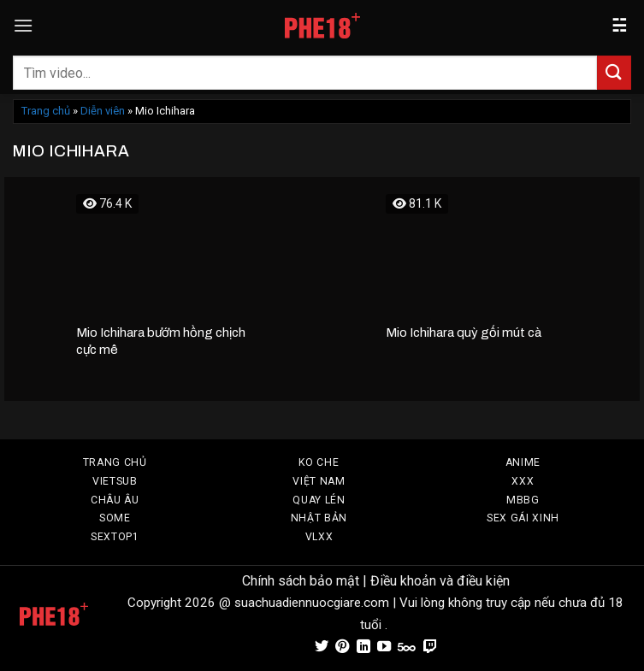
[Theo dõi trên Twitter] (322, 647)
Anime (523, 462)
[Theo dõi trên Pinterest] (342, 647)
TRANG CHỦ (115, 462)
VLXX (319, 537)
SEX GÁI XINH (523, 518)
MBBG (523, 500)
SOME (115, 518)
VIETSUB (115, 481)
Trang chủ (46, 111)
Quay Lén (319, 500)
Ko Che (319, 462)
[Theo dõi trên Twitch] (430, 647)
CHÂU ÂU (115, 500)
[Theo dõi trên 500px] (407, 647)
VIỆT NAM (319, 481)
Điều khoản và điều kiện (440, 581)
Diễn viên (103, 111)
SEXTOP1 (115, 537)
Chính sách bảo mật (301, 581)
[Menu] (23, 25)
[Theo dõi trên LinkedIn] (363, 647)
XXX (523, 481)
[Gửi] (614, 72)
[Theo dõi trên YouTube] (384, 647)
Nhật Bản (319, 518)
